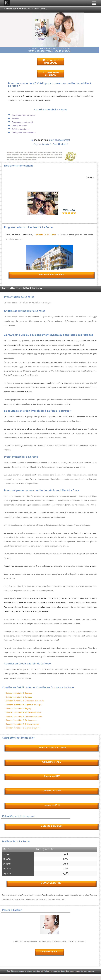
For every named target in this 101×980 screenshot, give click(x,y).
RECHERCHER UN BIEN (52, 275)
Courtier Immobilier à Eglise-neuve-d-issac (24, 716)
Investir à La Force (46, 235)
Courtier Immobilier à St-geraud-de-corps (24, 705)
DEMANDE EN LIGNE (51, 74)
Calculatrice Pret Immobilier (52, 748)
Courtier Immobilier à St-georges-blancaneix (25, 701)
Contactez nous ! (49, 952)
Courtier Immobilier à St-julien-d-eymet (23, 728)
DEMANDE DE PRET (52, 883)
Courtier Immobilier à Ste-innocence (22, 720)
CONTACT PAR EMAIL (51, 62)
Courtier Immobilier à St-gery (19, 709)
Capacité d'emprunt (52, 826)
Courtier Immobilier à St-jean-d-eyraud (23, 724)
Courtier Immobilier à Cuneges (19, 697)
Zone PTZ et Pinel (52, 791)
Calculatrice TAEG (52, 762)
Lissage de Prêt (52, 805)
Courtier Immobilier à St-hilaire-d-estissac (24, 712)
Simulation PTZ (52, 776)
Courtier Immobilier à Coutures (19, 693)
